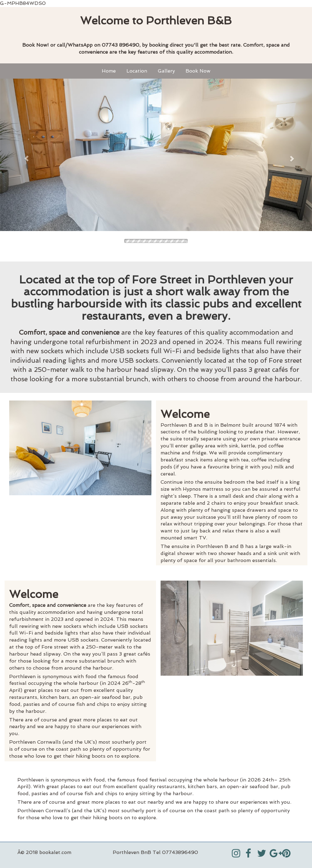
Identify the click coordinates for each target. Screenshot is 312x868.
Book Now (198, 71)
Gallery (166, 71)
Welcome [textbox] (185, 414)
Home (109, 71)
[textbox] (156, 21)
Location (137, 71)
